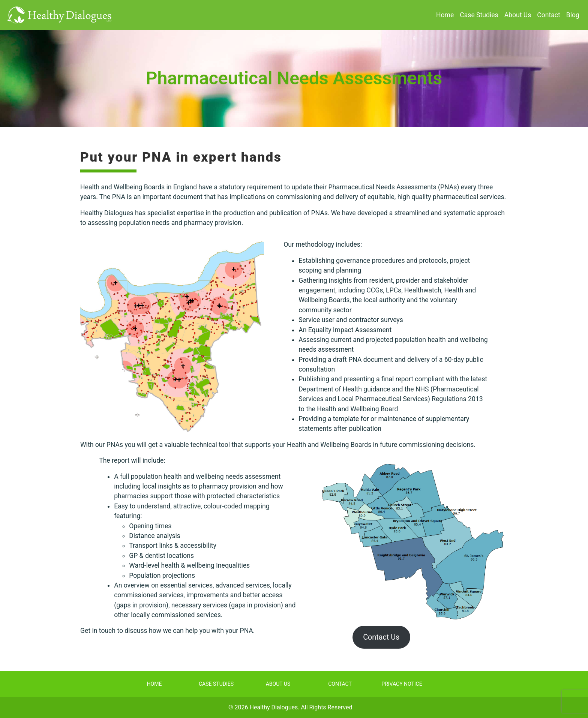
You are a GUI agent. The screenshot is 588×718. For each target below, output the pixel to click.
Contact (549, 15)
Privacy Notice (402, 684)
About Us (518, 15)
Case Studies (479, 15)
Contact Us (381, 637)
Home (445, 15)
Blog (573, 15)
